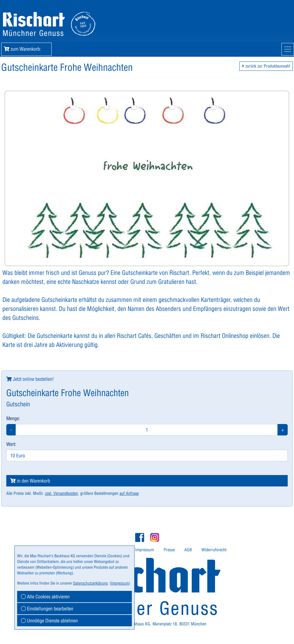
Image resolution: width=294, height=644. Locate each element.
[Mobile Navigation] (288, 49)
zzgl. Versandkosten (61, 493)
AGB (188, 550)
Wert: (11, 444)
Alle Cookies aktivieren (45, 597)
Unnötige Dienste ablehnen (49, 621)
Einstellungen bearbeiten (47, 609)
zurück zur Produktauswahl (266, 66)
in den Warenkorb (30, 481)
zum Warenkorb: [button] (26, 49)
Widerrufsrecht (214, 550)
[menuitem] (145, 550)
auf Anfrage (129, 493)
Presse (169, 550)
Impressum (145, 550)
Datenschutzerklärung (90, 583)
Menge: (13, 418)
